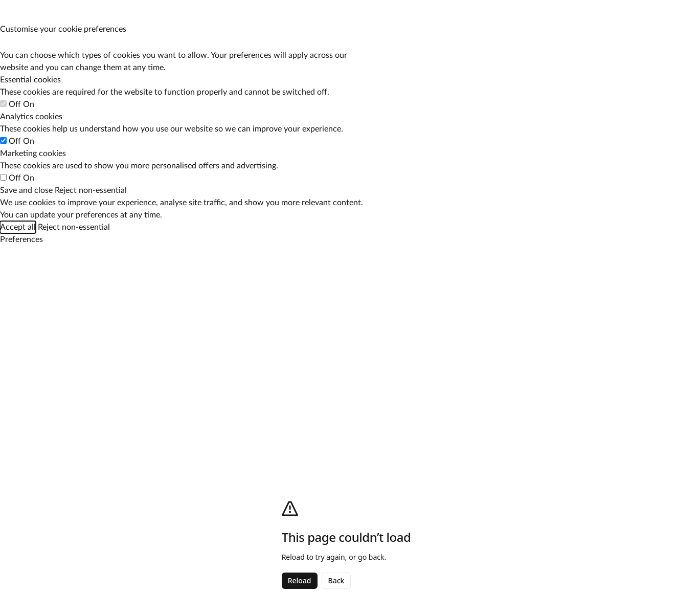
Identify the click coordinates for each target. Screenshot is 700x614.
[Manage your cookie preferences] (10, 10)
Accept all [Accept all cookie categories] (18, 227)
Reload (300, 580)
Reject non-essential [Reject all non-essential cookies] (91, 190)
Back (336, 580)
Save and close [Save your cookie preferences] (26, 190)
